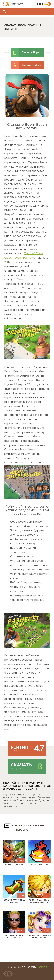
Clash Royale (13, 258)
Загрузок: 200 (19, 769)
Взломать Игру (31, 65)
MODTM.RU (42, 967)
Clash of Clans (33, 253)
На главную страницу (17, 4)
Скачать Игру (30, 52)
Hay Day (29, 258)
